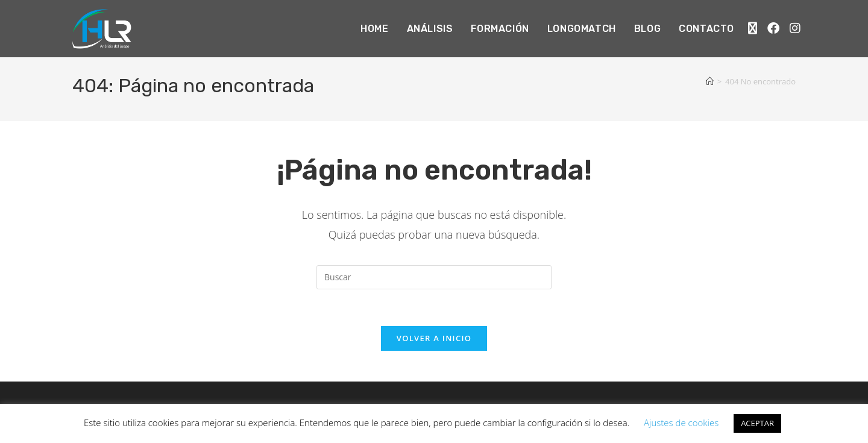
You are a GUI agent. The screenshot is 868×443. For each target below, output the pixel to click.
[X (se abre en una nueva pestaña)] (753, 27)
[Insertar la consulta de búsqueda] (434, 277)
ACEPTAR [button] (757, 423)
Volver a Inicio (434, 338)
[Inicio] (710, 81)
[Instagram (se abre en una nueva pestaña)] (795, 27)
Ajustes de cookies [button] (681, 423)
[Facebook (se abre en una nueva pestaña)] (773, 27)
